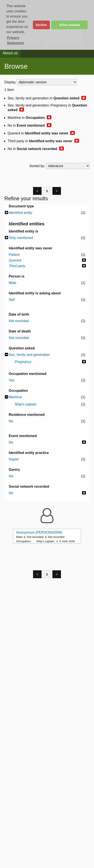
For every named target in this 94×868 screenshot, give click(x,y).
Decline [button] (41, 25)
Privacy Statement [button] (15, 40)
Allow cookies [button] (70, 25)
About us (10, 53)
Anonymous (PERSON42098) (39, 532)
